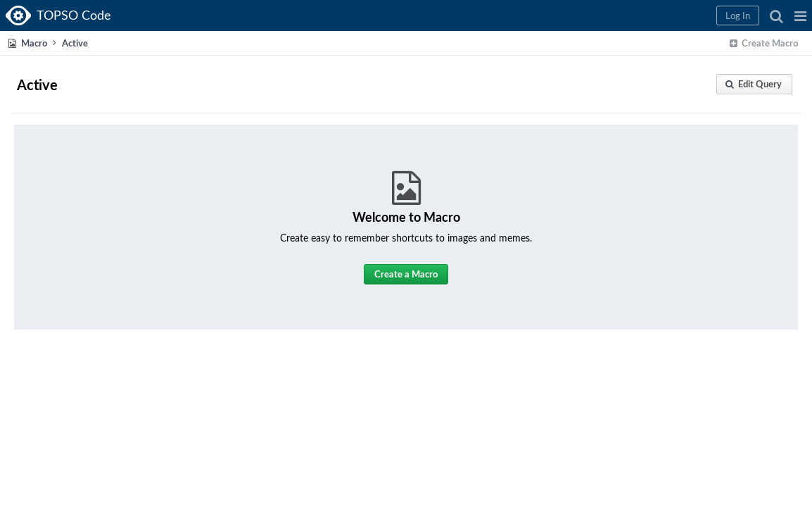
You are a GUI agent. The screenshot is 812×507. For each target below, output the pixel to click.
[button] (574, 15)
